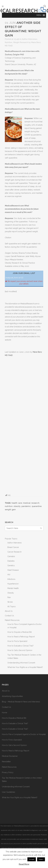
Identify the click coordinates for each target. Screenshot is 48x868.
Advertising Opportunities (12, 696)
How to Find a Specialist (17, 641)
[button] (39, 15)
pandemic (26, 506)
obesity (17, 506)
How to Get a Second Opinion (20, 650)
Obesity (11, 593)
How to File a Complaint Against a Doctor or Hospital (24, 734)
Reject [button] (41, 859)
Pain (9, 597)
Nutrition (9, 42)
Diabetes (11, 561)
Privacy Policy (8, 772)
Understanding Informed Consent (21, 663)
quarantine (37, 506)
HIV (9, 575)
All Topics (12, 607)
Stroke (10, 602)
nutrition (9, 506)
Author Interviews (30, 39)
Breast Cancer (13, 547)
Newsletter (6, 762)
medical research (31, 503)
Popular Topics (11, 539)
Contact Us (9, 616)
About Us (9, 611)
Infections (11, 579)
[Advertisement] (24, 425)
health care (17, 503)
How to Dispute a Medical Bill (20, 632)
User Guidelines (9, 792)
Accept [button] (32, 859)
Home (4, 713)
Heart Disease (13, 570)
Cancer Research (14, 552)
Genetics (11, 566)
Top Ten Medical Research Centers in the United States (22, 780)
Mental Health (13, 588)
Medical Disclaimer (10, 756)
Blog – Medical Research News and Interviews (21, 702)
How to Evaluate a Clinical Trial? (20, 646)
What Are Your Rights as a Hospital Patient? (25, 667)
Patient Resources (12, 620)
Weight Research (21, 42)
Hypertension (13, 584)
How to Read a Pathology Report (21, 637)
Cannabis (11, 556)
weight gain (10, 510)
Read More (24, 864)
